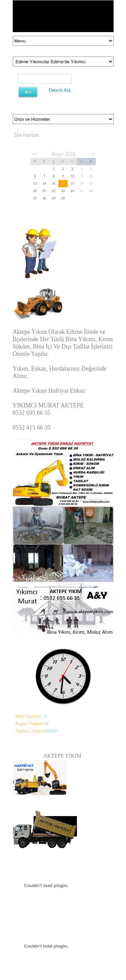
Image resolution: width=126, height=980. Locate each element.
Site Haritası (27, 135)
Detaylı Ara (60, 90)
